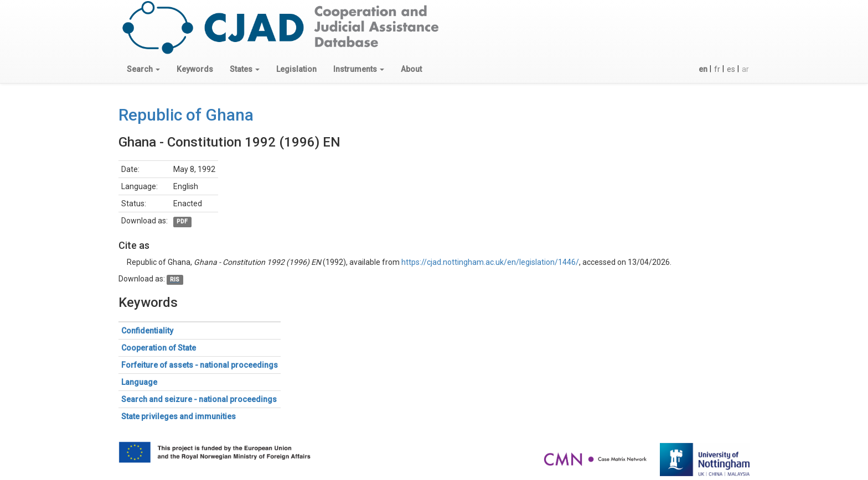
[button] (143, 69)
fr (717, 69)
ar (745, 69)
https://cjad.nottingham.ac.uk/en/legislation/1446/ (490, 262)
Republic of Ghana (186, 115)
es (731, 69)
